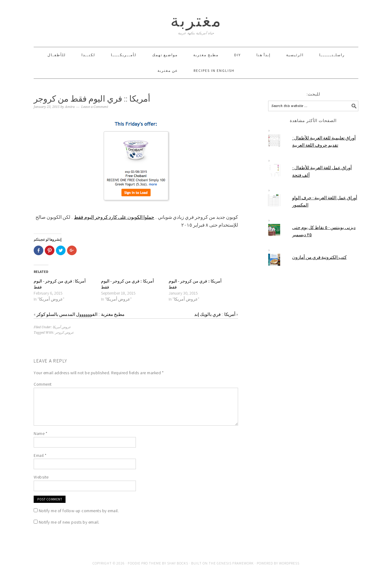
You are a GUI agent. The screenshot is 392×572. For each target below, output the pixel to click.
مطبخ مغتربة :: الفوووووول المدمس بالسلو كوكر (80, 314)
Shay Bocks (178, 563)
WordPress (289, 563)
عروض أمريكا (62, 327)
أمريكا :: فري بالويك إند (215, 314)
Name (40, 433)
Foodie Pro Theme (144, 563)
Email (40, 455)
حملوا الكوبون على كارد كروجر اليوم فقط (114, 217)
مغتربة (196, 21)
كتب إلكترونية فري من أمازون (319, 257)
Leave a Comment (95, 107)
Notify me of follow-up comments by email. (79, 511)
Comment (43, 384)
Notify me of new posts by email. (69, 522)
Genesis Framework (235, 563)
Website (41, 477)
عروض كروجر (64, 333)
